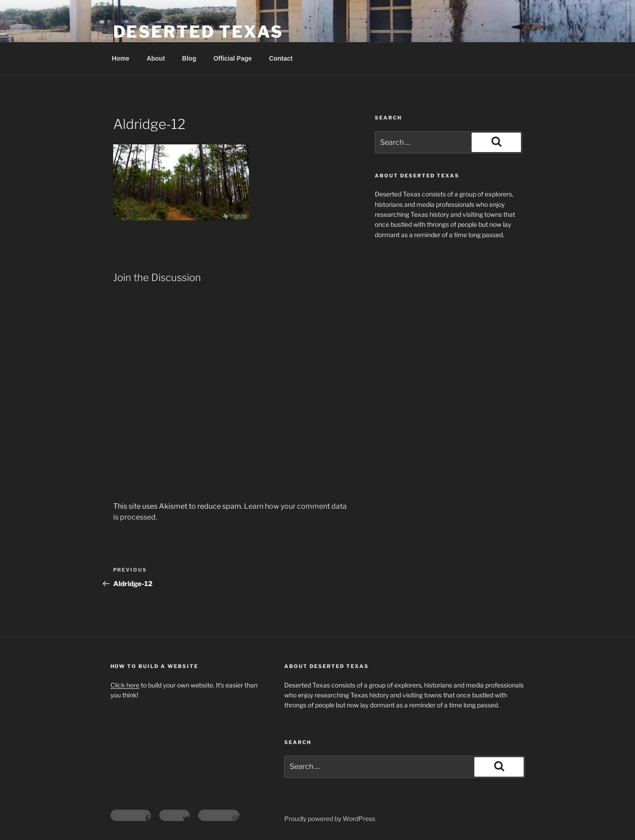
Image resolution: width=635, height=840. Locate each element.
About (156, 58)
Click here (125, 685)
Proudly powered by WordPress (330, 819)
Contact (281, 58)
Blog (189, 58)
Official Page (232, 58)
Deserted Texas (198, 32)
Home (121, 58)
